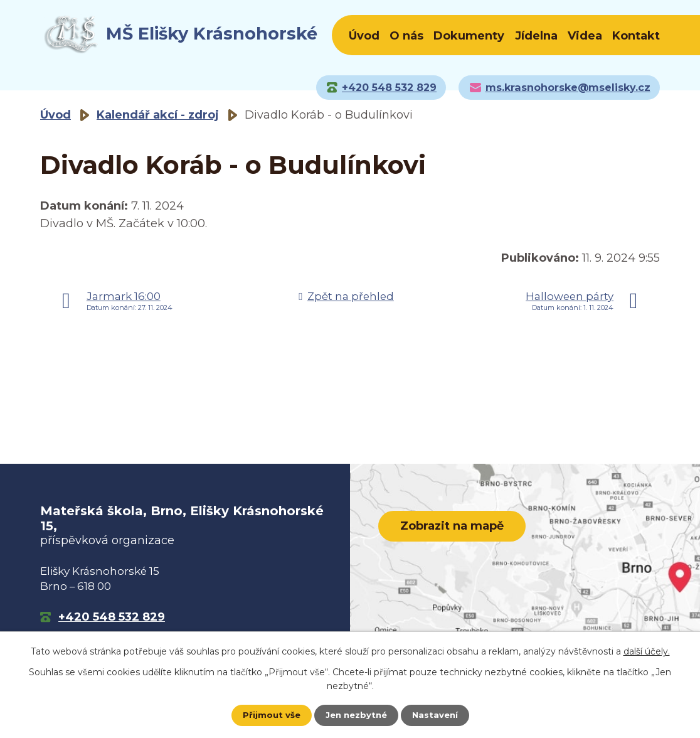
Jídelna (536, 36)
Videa (585, 36)
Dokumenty (469, 36)
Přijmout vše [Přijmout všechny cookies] (268, 715)
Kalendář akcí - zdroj (158, 115)
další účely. (647, 650)
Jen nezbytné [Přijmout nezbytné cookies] (356, 715)
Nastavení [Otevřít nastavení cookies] (438, 715)
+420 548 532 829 (112, 617)
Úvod (364, 36)
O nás (406, 36)
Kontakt (636, 36)
